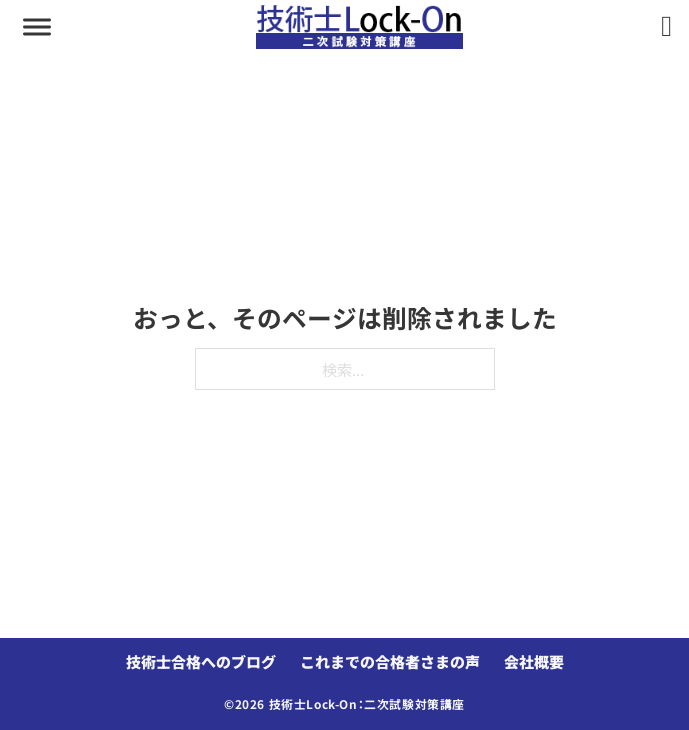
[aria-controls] (37, 27)
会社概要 (534, 662)
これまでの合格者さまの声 (390, 662)
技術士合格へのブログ (201, 662)
